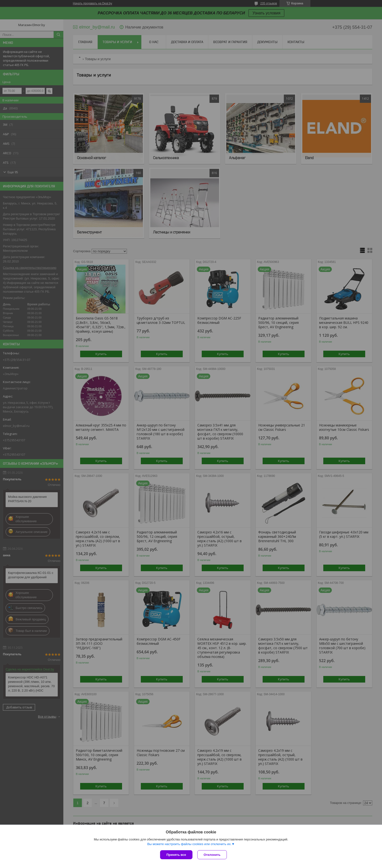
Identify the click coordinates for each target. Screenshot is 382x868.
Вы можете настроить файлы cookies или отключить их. (189, 844)
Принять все (176, 855)
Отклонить (212, 855)
